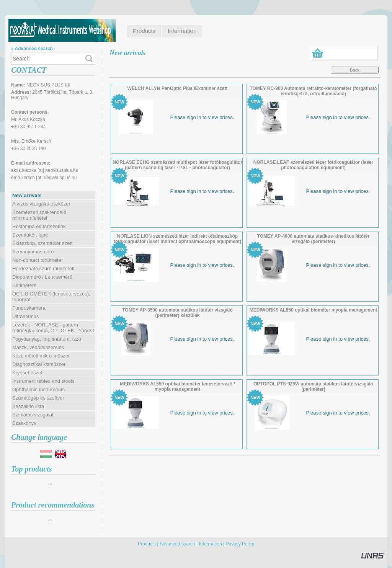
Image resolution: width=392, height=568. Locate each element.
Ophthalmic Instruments (38, 389)
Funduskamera (29, 308)
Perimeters (24, 285)
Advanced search (177, 544)
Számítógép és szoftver (38, 398)
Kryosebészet (27, 373)
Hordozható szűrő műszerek (43, 268)
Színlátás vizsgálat (33, 415)
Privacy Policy (240, 544)
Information (211, 544)
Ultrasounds (25, 316)
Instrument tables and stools (43, 381)
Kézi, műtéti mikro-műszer (41, 356)
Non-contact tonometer (38, 260)
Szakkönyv (24, 423)
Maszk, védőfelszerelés (38, 347)
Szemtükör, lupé (30, 235)
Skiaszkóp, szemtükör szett (42, 243)
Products (147, 544)
